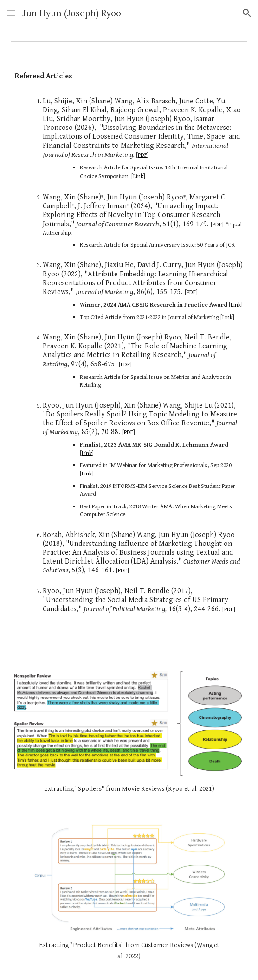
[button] (11, 13)
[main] (129, 77)
